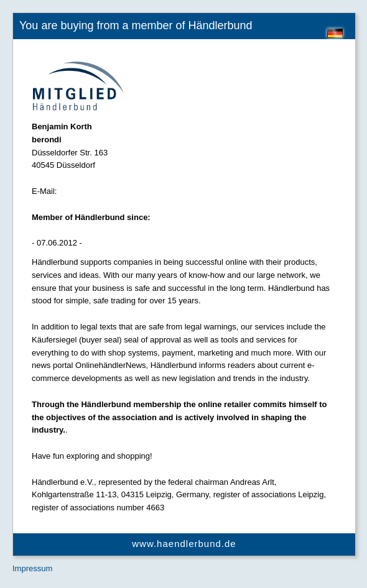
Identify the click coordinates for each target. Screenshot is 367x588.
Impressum (32, 568)
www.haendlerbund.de (184, 544)
